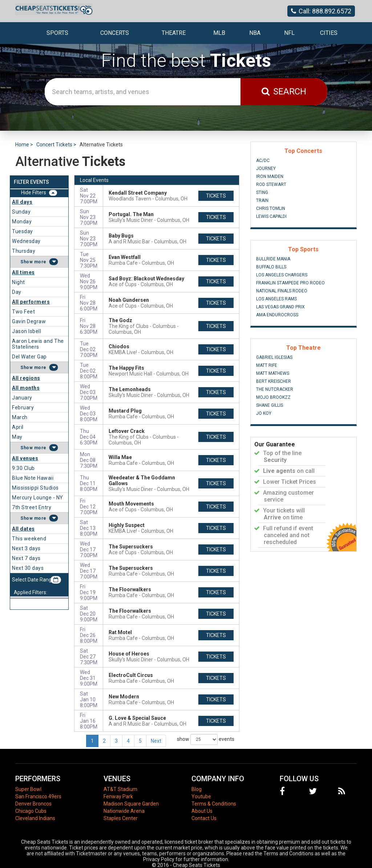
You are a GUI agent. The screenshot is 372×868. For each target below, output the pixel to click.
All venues (25, 458)
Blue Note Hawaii (33, 478)
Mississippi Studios (35, 488)
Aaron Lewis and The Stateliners (38, 344)
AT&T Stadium (120, 789)
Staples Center (121, 818)
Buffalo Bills (271, 267)
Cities (329, 33)
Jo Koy (264, 413)
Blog (197, 789)
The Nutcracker (275, 389)
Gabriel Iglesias (274, 357)
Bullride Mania (273, 259)
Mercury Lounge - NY (38, 498)
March (20, 417)
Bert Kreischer (274, 381)
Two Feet (23, 312)
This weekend (29, 539)
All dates (23, 529)
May (17, 437)
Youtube (201, 796)
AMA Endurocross (277, 315)
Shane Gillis (270, 405)
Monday (22, 222)
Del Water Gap (29, 357)
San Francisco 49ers (38, 796)
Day (17, 292)
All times (23, 272)
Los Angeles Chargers (282, 275)
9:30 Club (23, 468)
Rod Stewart (271, 184)
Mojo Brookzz (273, 397)
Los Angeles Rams (276, 299)
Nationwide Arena (124, 811)
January (22, 398)
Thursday (24, 251)
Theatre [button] (174, 33)
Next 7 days (26, 558)
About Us (202, 811)
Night (19, 282)
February (23, 407)
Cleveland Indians (35, 818)
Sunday (21, 212)
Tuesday (23, 231)
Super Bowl (28, 789)
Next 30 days (28, 568)
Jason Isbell (27, 331)
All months (26, 388)
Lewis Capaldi (271, 216)
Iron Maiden (270, 177)
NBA (255, 33)
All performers (31, 302)
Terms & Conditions (214, 804)
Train (262, 200)
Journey (266, 169)
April (18, 427)
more (40, 262)
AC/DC (263, 161)
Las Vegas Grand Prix (280, 307)
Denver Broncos (33, 804)
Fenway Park (118, 796)
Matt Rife (267, 365)
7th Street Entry (32, 507)
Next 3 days (26, 548)
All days (22, 202)
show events (206, 739)
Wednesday (26, 241)
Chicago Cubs (31, 811)
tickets (216, 196)
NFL (289, 33)
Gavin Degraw (29, 321)
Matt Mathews (273, 373)
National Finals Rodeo (282, 291)
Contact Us (204, 818)
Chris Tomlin (271, 208)
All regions (26, 378)
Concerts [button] (115, 33)
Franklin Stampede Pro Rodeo (290, 283)
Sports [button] (57, 33)
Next (156, 741)
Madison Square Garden (131, 804)
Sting (262, 192)
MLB (219, 33)
